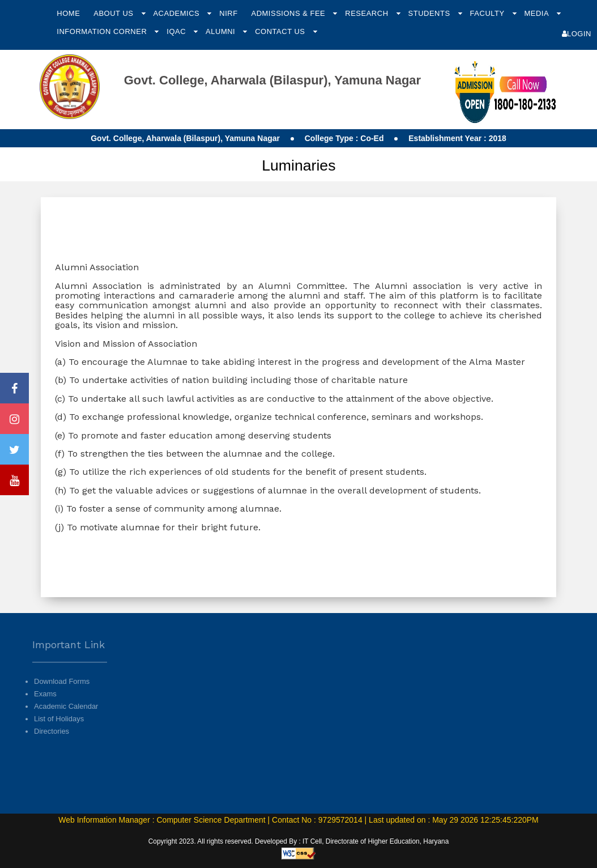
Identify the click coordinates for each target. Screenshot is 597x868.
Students (430, 13)
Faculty (489, 13)
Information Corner (103, 31)
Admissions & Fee (289, 13)
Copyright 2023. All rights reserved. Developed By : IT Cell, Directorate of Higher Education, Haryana (299, 841)
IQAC (177, 31)
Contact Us (281, 31)
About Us (114, 13)
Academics (177, 13)
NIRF (228, 13)
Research (368, 13)
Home (68, 13)
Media (537, 13)
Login (577, 34)
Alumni (221, 31)
